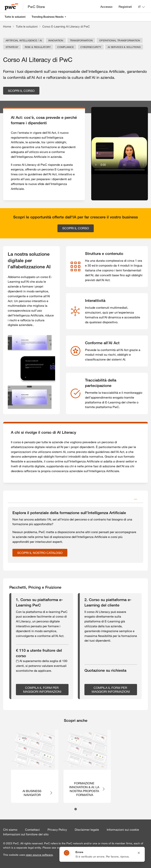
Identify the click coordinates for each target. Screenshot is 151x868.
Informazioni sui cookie (123, 830)
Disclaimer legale (87, 830)
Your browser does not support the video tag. (120, 154)
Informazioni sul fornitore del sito (26, 834)
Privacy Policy (57, 830)
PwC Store (36, 7)
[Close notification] (139, 853)
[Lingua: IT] (141, 7)
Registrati (125, 7)
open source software (39, 855)
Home (7, 26)
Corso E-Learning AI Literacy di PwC (66, 26)
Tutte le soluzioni (15, 17)
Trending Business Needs (48, 17)
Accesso (106, 7)
